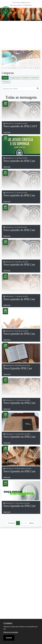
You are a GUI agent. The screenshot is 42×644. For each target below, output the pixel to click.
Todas (5, 78)
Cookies (8, 623)
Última (31, 523)
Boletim (26, 78)
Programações (15, 78)
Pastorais (35, 78)
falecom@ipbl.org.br (23, 2)
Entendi (9, 638)
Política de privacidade (11, 632)
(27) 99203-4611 (27, 5)
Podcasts (6, 82)
